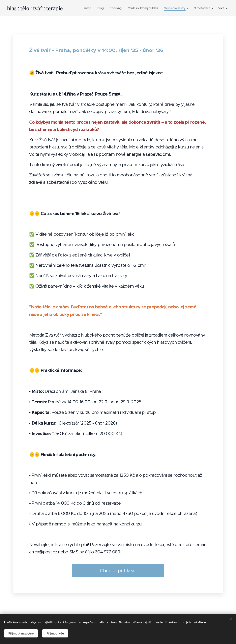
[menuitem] (82, 8)
